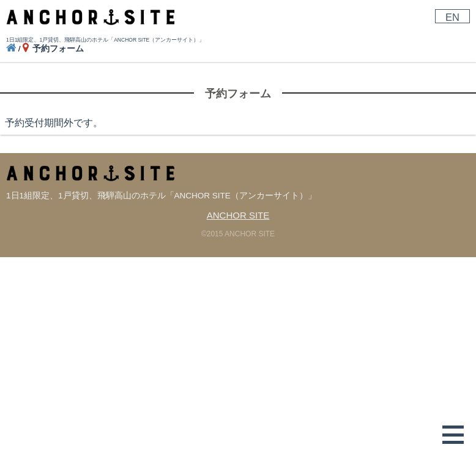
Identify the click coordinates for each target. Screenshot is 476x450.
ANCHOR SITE (238, 215)
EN (452, 17)
